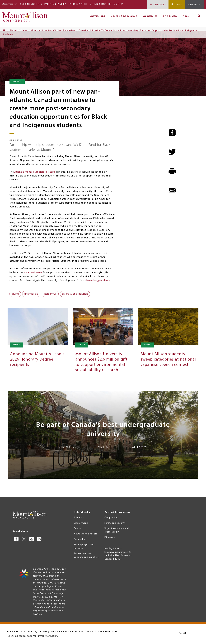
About (187, 16)
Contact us (66, 447)
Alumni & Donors (101, 4)
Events (78, 528)
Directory (160, 5)
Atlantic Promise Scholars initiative (35, 172)
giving (15, 294)
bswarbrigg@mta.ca (98, 280)
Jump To (193, 5)
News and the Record (86, 534)
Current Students (31, 4)
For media (79, 539)
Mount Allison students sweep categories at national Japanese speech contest (168, 360)
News (24, 31)
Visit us (103, 447)
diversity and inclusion (75, 294)
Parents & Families (55, 4)
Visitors (118, 4)
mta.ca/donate (33, 273)
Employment (81, 523)
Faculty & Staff (78, 4)
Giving (179, 5)
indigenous (50, 294)
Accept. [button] (183, 633)
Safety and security (115, 523)
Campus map (111, 518)
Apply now (140, 447)
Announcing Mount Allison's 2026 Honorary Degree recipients (37, 360)
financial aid (31, 294)
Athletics (79, 518)
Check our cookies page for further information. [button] (33, 636)
